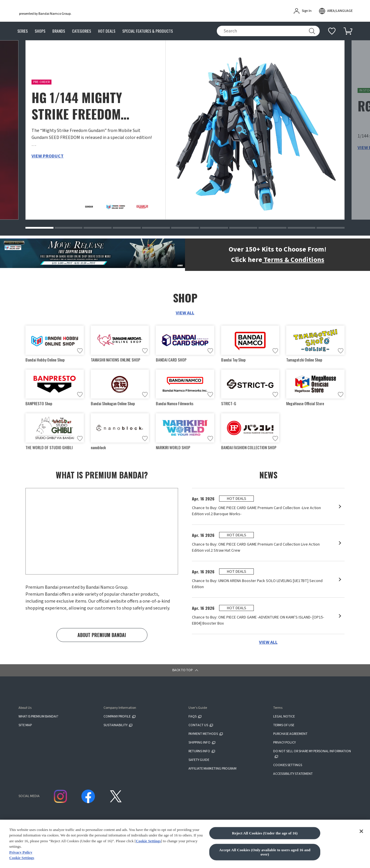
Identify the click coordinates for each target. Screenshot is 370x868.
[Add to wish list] (80, 351)
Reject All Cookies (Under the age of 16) (265, 857)
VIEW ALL (185, 313)
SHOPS (40, 31)
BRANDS (59, 31)
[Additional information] (332, 31)
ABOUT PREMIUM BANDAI (102, 636)
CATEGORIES (82, 31)
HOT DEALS (107, 31)
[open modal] (336, 11)
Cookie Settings (148, 864)
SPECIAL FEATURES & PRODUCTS (148, 31)
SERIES (23, 31)
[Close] (361, 855)
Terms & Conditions (293, 260)
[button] (39, 228)
